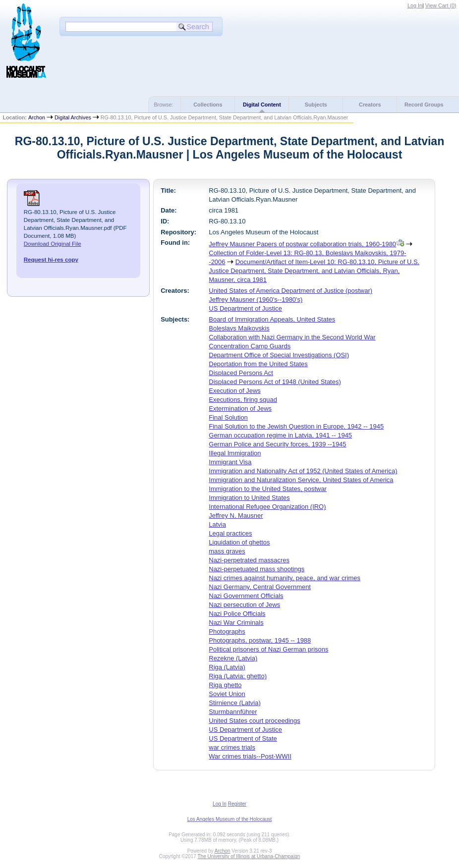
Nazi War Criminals (236, 623)
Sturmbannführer (233, 712)
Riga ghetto (225, 685)
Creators (370, 105)
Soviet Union (227, 694)
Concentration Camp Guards (250, 346)
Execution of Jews (234, 391)
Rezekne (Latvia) (233, 658)
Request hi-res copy (51, 260)
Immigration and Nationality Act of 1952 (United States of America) (303, 471)
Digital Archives (73, 117)
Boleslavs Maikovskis (239, 328)
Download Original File (53, 244)
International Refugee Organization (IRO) (267, 507)
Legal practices (230, 533)
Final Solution (228, 417)
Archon (37, 117)
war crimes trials (232, 747)
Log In (415, 5)
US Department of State (243, 738)
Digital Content (262, 105)
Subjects (316, 105)
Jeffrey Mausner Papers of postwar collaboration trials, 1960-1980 (302, 244)
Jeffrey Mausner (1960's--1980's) (256, 299)
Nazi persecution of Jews (244, 605)
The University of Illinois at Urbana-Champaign (249, 856)
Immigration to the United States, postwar (268, 489)
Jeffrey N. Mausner (236, 515)
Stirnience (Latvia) (234, 703)
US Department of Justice (245, 308)
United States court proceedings (254, 721)
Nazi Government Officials (246, 596)
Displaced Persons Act (241, 373)
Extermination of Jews (240, 408)
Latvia (217, 524)
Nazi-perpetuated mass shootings (257, 569)
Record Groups (424, 105)
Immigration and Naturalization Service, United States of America (301, 480)
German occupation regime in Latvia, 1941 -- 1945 (280, 435)
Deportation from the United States (258, 364)
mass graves (227, 551)
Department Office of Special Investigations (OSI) (279, 355)
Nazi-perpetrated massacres (249, 560)
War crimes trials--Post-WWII (250, 756)
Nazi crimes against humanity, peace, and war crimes (285, 578)
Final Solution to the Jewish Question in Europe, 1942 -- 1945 (296, 426)
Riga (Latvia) (227, 667)
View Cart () (441, 5)
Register (237, 804)
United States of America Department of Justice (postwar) (290, 291)
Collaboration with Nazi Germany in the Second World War (292, 337)
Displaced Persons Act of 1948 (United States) (275, 382)
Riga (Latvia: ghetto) (238, 676)
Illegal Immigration (235, 453)
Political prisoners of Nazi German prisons (268, 649)
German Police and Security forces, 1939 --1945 (277, 444)
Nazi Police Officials (237, 614)
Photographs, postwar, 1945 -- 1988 (260, 640)
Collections (208, 105)
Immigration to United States (249, 498)
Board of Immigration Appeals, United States (272, 319)
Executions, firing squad (243, 400)
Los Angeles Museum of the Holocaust (230, 819)
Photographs (227, 631)
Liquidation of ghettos (239, 542)
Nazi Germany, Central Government (260, 587)
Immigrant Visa (230, 462)
